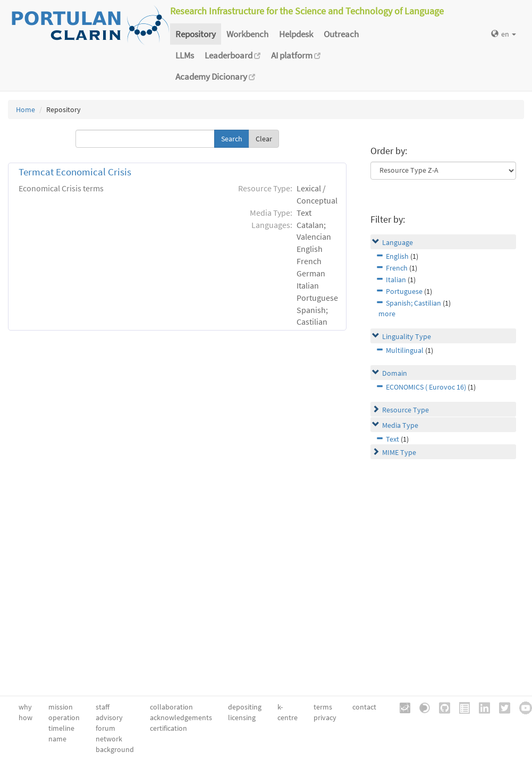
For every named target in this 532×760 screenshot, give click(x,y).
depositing (245, 707)
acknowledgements (181, 717)
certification (168, 728)
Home (26, 109)
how (26, 717)
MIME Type (399, 452)
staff (103, 707)
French (397, 268)
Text (392, 439)
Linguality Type (407, 336)
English (397, 256)
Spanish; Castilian (413, 303)
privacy (325, 717)
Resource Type (406, 410)
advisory (109, 717)
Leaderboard (233, 55)
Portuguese (404, 291)
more (387, 314)
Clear (264, 139)
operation (64, 717)
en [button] (504, 34)
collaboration (171, 707)
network (109, 739)
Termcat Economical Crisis (75, 172)
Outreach (341, 34)
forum (105, 728)
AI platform (296, 55)
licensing (242, 717)
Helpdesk (296, 34)
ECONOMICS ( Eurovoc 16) (426, 387)
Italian (396, 280)
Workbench (247, 34)
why (25, 707)
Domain (395, 373)
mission (61, 707)
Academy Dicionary (215, 77)
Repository (196, 34)
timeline (61, 728)
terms (323, 707)
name (57, 739)
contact (364, 707)
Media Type (400, 425)
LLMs (185, 55)
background (115, 749)
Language (398, 242)
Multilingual (405, 350)
